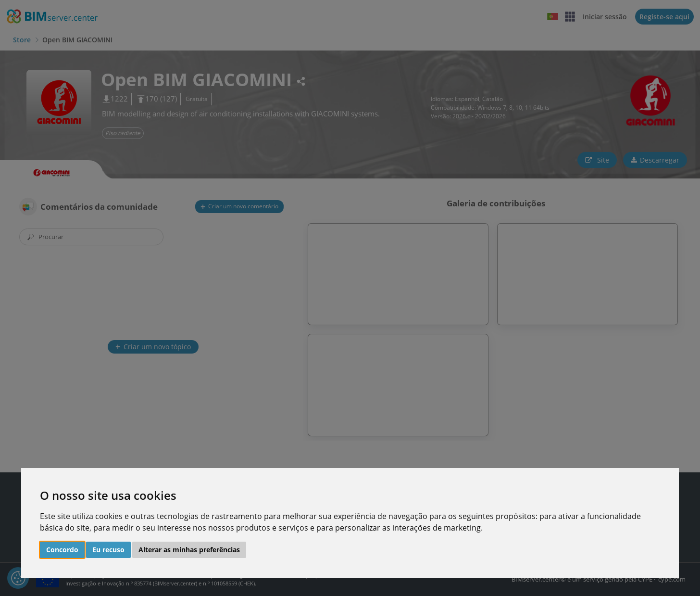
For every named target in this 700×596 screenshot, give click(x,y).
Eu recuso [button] (108, 550)
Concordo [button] (62, 550)
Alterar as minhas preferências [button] (189, 550)
